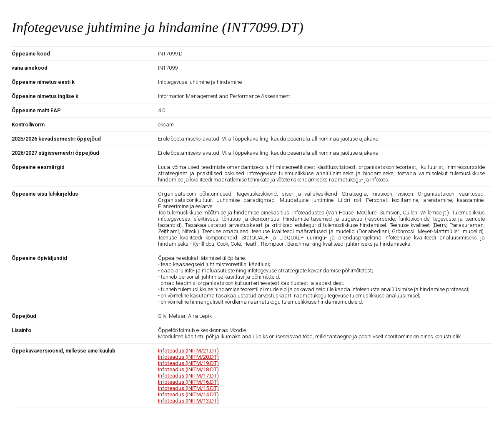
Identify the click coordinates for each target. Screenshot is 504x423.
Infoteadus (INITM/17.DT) (188, 376)
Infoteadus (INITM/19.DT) (188, 363)
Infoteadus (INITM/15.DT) (188, 388)
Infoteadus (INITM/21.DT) (188, 351)
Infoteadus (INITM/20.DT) (188, 357)
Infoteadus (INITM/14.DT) (188, 394)
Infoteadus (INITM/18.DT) (188, 369)
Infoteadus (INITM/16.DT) (188, 382)
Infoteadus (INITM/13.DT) (188, 401)
